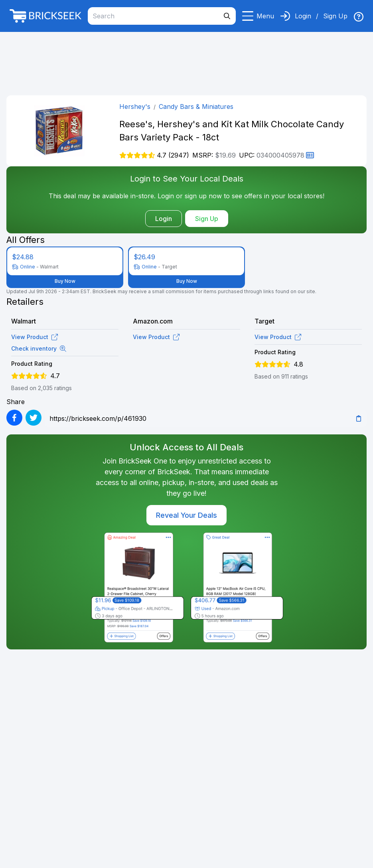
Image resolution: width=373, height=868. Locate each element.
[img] (359, 17)
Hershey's (135, 107)
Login (303, 16)
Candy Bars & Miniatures (196, 107)
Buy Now (65, 281)
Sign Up (335, 16)
